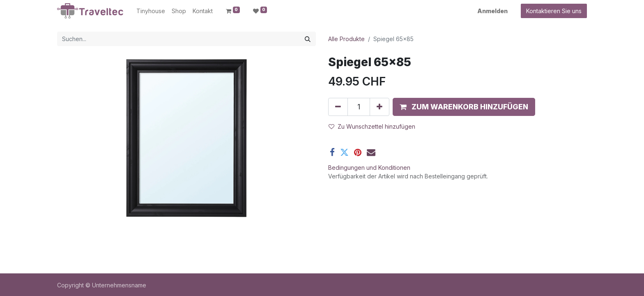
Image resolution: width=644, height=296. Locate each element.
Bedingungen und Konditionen (369, 168)
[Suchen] (308, 39)
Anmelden (492, 11)
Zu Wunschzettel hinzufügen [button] (372, 126)
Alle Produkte (346, 39)
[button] (464, 107)
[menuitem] (151, 11)
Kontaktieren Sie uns (554, 11)
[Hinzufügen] (379, 107)
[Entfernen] (338, 107)
